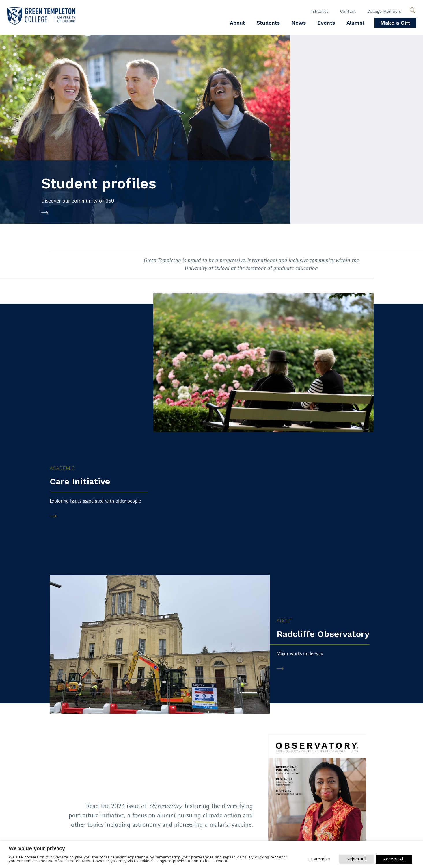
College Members (384, 11)
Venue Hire (152, 797)
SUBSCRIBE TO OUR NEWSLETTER (56, 825)
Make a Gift (395, 23)
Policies (16, 797)
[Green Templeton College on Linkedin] (325, 800)
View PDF (237, 720)
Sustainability (156, 805)
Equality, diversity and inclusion (46, 805)
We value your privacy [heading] (37, 848)
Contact (348, 11)
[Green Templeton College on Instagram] (345, 800)
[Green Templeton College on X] (306, 800)
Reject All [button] (356, 859)
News (299, 23)
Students (268, 23)
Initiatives (319, 11)
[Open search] (413, 11)
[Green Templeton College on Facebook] (286, 800)
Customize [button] (319, 859)
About (237, 23)
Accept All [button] (394, 859)
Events (326, 23)
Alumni (355, 23)
